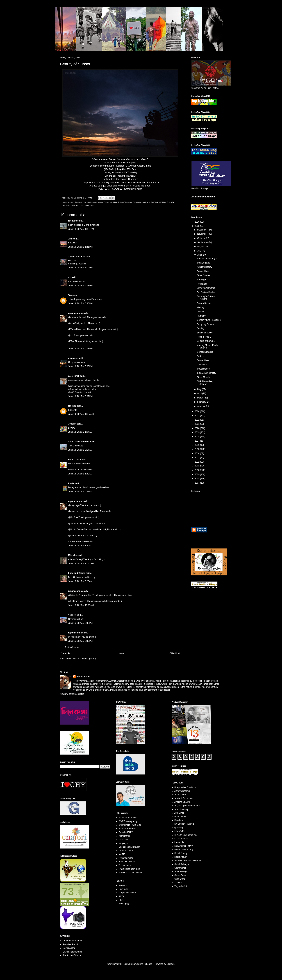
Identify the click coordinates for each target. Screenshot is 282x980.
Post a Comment (73, 647)
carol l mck (74, 376)
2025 (197, 226)
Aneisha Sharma (182, 802)
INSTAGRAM (117, 189)
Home (121, 653)
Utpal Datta (180, 879)
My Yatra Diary (126, 851)
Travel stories (203, 369)
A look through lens (128, 818)
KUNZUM (123, 840)
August (201, 246)
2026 (197, 222)
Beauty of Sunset (205, 333)
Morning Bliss (203, 280)
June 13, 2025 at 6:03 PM (80, 349)
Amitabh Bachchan (184, 798)
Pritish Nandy (181, 853)
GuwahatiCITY (126, 832)
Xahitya (178, 883)
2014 (197, 453)
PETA (121, 896)
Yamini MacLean (77, 257)
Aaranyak (123, 886)
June (200, 255)
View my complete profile (72, 694)
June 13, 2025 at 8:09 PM (80, 396)
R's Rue (72, 406)
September (203, 242)
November (203, 234)
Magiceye (123, 843)
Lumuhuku (179, 842)
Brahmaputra (81, 202)
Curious (200, 356)
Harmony (201, 316)
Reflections (202, 284)
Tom (70, 295)
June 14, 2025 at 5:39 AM (80, 474)
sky (148, 202)
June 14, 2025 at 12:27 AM (81, 414)
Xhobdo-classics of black (130, 873)
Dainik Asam (69, 948)
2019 (197, 432)
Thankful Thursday (126, 176)
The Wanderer (125, 865)
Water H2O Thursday (126, 172)
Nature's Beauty (204, 267)
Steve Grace (180, 875)
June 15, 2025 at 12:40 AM (81, 564)
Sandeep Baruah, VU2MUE (188, 861)
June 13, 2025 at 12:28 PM (81, 229)
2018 (197, 437)
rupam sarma (75, 313)
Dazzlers (179, 820)
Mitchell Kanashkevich (129, 847)
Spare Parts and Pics (79, 442)
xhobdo (93, 205)
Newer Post (67, 653)
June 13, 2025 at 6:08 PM (80, 366)
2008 (197, 479)
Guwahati (108, 202)
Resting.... (202, 328)
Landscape (202, 365)
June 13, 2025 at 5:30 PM (80, 303)
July (200, 251)
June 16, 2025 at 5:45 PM (80, 623)
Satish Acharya (182, 864)
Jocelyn (72, 424)
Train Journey (203, 263)
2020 (197, 428)
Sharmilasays (181, 871)
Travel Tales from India (129, 869)
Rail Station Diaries (206, 292)
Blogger (170, 964)
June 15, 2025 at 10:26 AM (81, 605)
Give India (123, 889)
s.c (70, 277)
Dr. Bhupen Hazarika (184, 824)
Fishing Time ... (204, 337)
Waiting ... (202, 307)
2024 (197, 411)
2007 (197, 483)
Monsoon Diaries (205, 352)
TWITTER (128, 189)
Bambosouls (180, 817)
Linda (71, 483)
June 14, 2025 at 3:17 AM (80, 450)
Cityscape (202, 312)
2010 (197, 470)
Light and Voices (77, 573)
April (200, 393)
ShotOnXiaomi (140, 202)
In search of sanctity (206, 373)
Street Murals (203, 377)
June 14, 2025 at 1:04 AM (80, 432)
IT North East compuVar (186, 835)
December (203, 230)
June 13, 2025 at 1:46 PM (80, 247)
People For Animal (127, 893)
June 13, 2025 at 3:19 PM (80, 268)
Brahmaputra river (95, 202)
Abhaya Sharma (182, 791)
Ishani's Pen (180, 831)
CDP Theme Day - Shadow (206, 383)
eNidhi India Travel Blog (130, 825)
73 (68, 892)
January (201, 406)
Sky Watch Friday (115, 182)
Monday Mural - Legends (209, 320)
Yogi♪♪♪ (72, 615)
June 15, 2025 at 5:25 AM (80, 581)
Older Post (175, 653)
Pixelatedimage (126, 858)
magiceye (73, 358)
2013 (197, 458)
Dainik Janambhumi (72, 952)
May (200, 389)
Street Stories (203, 275)
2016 (197, 445)
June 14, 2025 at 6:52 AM (80, 492)
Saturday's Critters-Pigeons (206, 298)
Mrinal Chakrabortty (184, 850)
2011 (197, 466)
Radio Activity (181, 857)
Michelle (72, 555)
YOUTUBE (138, 189)
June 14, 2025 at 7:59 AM (80, 546)
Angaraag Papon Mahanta (187, 806)
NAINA (122, 854)
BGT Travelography (128, 821)
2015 (197, 449)
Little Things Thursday (126, 179)
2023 (197, 416)
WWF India (124, 904)
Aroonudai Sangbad (72, 941)
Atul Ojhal (179, 813)
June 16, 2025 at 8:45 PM (80, 641)
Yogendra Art (181, 886)
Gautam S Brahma (127, 829)
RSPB (121, 900)
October (201, 238)
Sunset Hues (203, 271)
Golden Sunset (204, 303)
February (202, 402)
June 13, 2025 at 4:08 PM (80, 286)
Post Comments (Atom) (84, 659)
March (201, 398)
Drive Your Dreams (206, 288)
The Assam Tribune (72, 955)
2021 (197, 424)
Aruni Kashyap (181, 809)
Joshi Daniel (124, 836)
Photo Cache (75, 460)
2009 (197, 474)
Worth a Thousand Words (80, 470)
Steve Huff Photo (127, 862)
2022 (197, 420)
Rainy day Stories (205, 324)
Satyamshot (180, 868)
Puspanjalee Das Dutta (186, 787)
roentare (72, 221)
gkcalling (179, 828)
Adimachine (180, 795)
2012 (197, 462)
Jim (70, 239)
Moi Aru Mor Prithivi (184, 846)
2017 (197, 441)
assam (71, 202)
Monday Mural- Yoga (207, 259)
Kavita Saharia (181, 839)
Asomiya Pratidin (71, 944)
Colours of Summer (206, 341)
